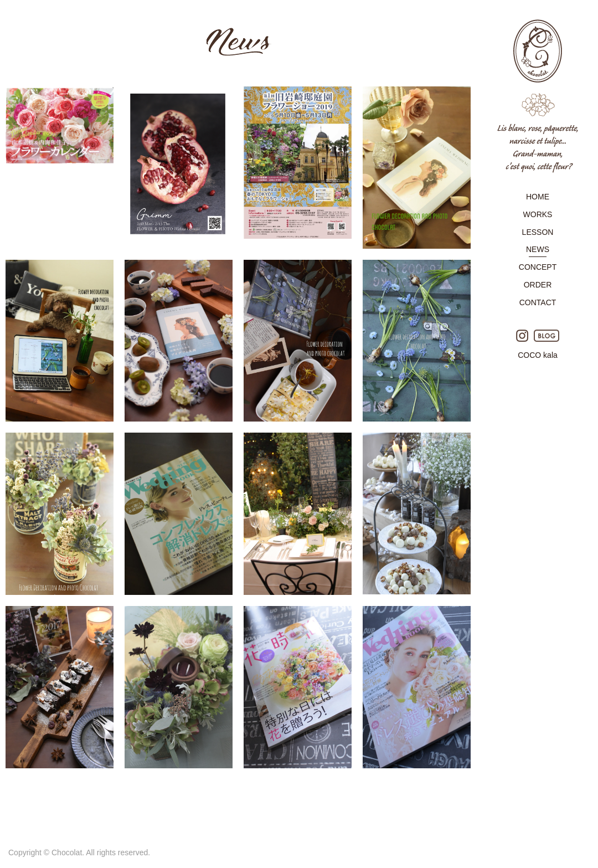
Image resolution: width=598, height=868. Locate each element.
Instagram (522, 336)
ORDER (538, 285)
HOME (538, 197)
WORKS (538, 214)
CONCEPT (538, 267)
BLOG (547, 336)
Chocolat (538, 96)
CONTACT (538, 302)
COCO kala (538, 355)
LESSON (538, 232)
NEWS (538, 249)
